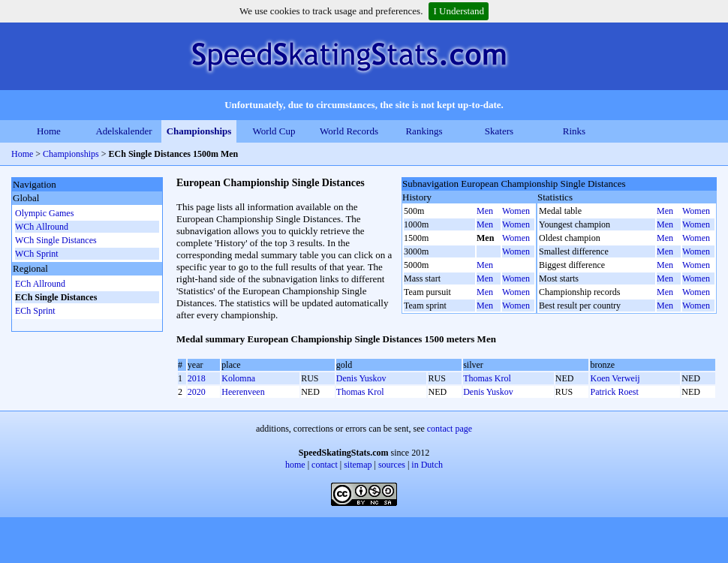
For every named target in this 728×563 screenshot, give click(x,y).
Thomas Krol (487, 378)
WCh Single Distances (56, 240)
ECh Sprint (35, 311)
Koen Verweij (615, 378)
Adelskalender (123, 131)
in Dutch (427, 465)
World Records (349, 131)
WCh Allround (42, 227)
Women (516, 211)
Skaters (499, 131)
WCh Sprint (37, 254)
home (295, 465)
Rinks (574, 131)
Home (49, 131)
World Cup (274, 131)
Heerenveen (243, 392)
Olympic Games (44, 213)
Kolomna (238, 378)
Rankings (424, 131)
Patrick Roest (614, 392)
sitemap (358, 465)
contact (325, 465)
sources (392, 465)
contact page (450, 429)
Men (485, 211)
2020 (197, 392)
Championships (199, 131)
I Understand (459, 11)
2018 (197, 378)
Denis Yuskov (361, 378)
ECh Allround (40, 284)
